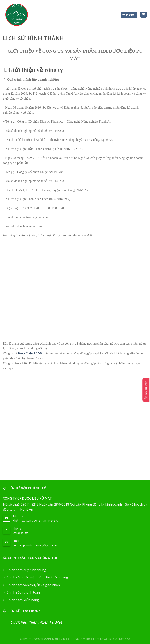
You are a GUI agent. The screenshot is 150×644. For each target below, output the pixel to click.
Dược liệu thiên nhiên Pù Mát (36, 622)
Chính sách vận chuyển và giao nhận (33, 585)
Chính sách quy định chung (26, 570)
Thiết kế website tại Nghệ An (111, 639)
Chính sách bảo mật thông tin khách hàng (37, 577)
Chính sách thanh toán (23, 592)
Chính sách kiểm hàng (23, 600)
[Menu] (129, 15)
